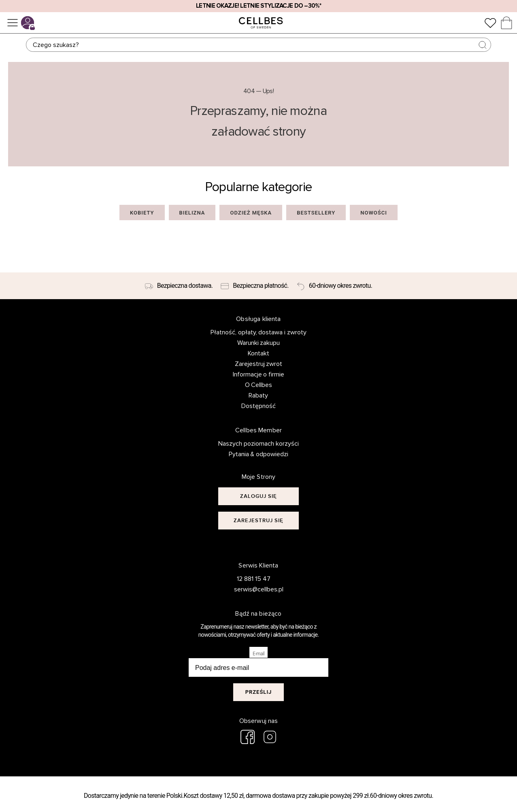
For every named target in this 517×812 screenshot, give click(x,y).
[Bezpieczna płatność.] (255, 286)
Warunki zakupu (259, 343)
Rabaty (258, 395)
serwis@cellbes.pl (254, 589)
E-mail (258, 654)
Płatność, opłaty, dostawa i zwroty (259, 332)
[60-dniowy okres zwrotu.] (334, 286)
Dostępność (258, 406)
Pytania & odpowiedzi (259, 454)
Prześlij (259, 692)
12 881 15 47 (254, 579)
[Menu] (13, 23)
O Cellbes (259, 385)
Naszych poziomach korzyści (258, 444)
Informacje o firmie (259, 374)
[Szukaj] (258, 45)
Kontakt (258, 353)
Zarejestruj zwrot (259, 364)
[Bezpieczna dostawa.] (179, 286)
